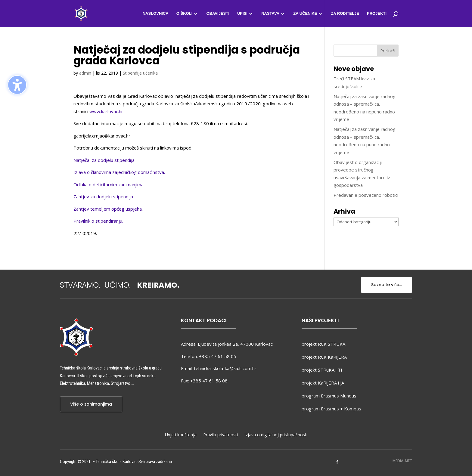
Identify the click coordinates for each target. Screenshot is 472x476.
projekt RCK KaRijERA (324, 357)
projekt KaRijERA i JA (323, 383)
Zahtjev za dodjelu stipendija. (104, 196)
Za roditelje (345, 14)
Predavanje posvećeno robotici (366, 195)
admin (85, 73)
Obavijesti (218, 14)
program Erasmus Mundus (329, 396)
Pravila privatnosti (220, 435)
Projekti (377, 14)
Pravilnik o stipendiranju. (98, 221)
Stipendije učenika (140, 73)
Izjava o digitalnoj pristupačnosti (276, 435)
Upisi (242, 14)
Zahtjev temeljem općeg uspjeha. (108, 209)
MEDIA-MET (402, 461)
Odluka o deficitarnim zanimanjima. (109, 184)
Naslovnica (156, 14)
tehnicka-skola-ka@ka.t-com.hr (225, 368)
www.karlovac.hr (106, 111)
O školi (184, 14)
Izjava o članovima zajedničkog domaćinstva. (119, 172)
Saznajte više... (387, 285)
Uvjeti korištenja (181, 435)
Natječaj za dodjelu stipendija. (104, 160)
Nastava (270, 14)
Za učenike (305, 14)
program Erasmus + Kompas (331, 409)
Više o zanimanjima (91, 404)
